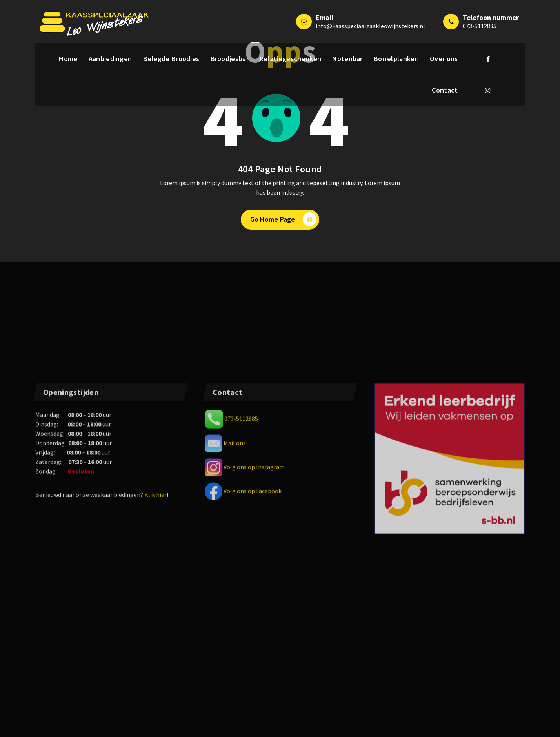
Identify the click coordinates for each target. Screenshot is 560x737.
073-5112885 (480, 26)
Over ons (444, 59)
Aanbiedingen (110, 59)
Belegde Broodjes (171, 59)
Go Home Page (284, 219)
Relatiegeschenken (290, 59)
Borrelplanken (396, 59)
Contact (445, 90)
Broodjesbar (230, 59)
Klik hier (155, 652)
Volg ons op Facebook (253, 648)
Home (68, 59)
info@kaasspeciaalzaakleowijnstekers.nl (370, 26)
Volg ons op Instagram (254, 624)
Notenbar (347, 59)
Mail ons (235, 600)
